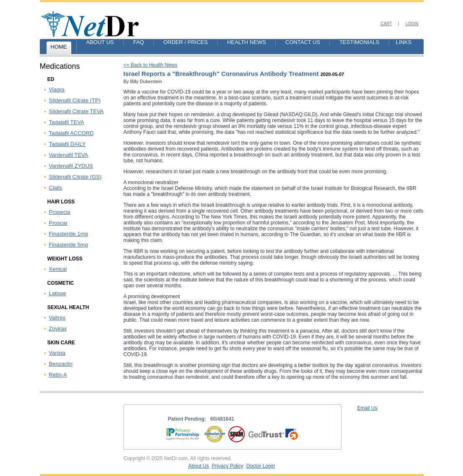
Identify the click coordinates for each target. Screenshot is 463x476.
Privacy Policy (228, 466)
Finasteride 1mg (69, 234)
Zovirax (58, 329)
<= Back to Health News (151, 65)
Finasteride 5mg (69, 245)
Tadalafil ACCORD (71, 133)
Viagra (57, 90)
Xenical (58, 269)
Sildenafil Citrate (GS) (75, 177)
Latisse (58, 293)
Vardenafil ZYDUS (71, 166)
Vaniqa (57, 353)
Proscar (58, 223)
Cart (386, 24)
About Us (198, 466)
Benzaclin (61, 364)
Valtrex (57, 318)
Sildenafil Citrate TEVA (76, 111)
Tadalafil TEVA (67, 122)
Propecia (60, 212)
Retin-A (58, 375)
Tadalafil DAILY (67, 144)
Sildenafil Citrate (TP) (75, 100)
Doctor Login (261, 466)
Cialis (56, 188)
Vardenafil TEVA (69, 155)
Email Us (367, 408)
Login (412, 24)
